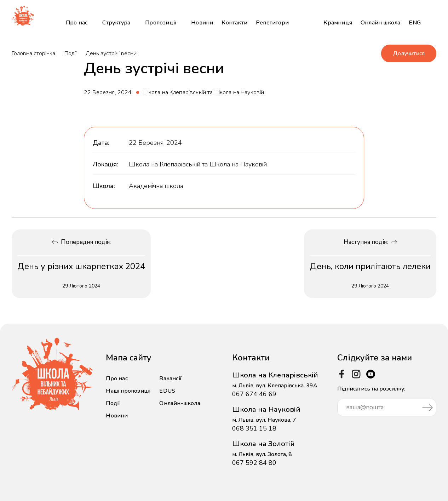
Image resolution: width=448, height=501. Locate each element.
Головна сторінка (33, 53)
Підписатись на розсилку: (387, 401)
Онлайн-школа (180, 403)
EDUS (167, 391)
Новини (202, 23)
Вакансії (170, 378)
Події (70, 53)
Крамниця (338, 23)
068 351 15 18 (254, 428)
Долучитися (409, 53)
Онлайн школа (380, 23)
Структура (116, 23)
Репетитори (272, 23)
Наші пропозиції (128, 391)
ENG (415, 23)
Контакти (234, 23)
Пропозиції (161, 23)
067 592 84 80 (254, 463)
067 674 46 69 (254, 394)
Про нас (77, 23)
